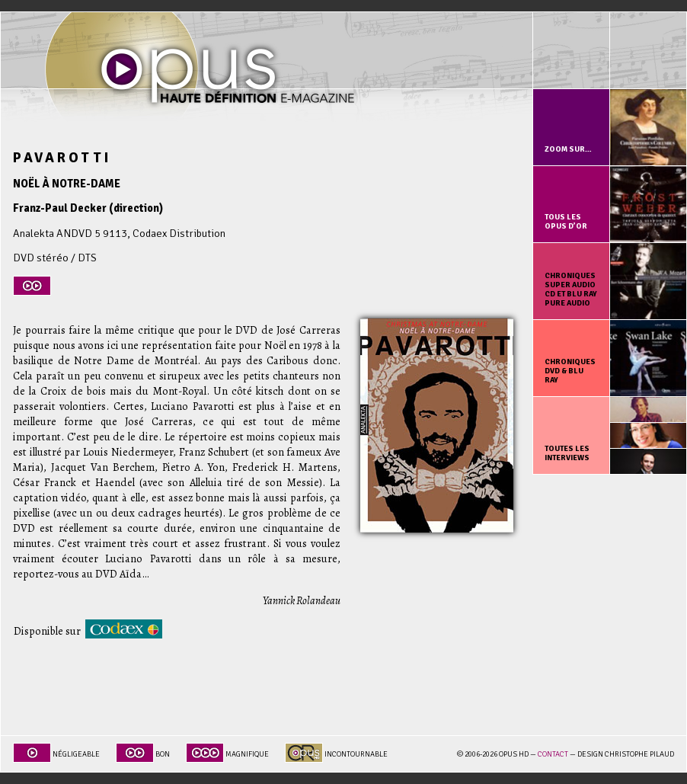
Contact (553, 754)
